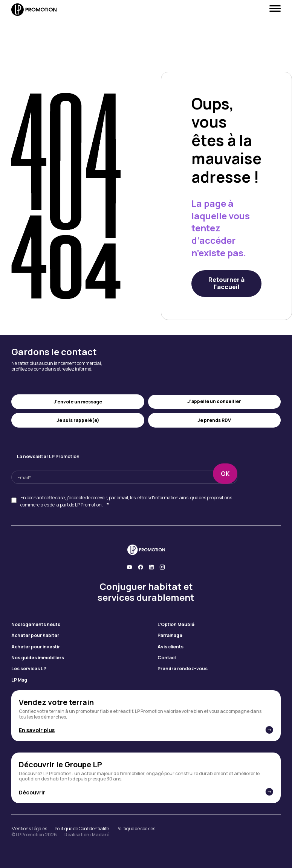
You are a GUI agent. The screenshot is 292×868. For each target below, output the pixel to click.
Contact (167, 658)
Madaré (101, 835)
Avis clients (170, 647)
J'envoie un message (78, 402)
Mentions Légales (29, 829)
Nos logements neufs (36, 625)
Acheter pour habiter (35, 636)
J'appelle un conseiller (214, 401)
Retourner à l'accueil (226, 283)
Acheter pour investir (36, 647)
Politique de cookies (136, 829)
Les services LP (29, 669)
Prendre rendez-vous (183, 669)
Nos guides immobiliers (38, 658)
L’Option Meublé (176, 625)
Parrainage (170, 636)
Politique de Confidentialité (82, 829)
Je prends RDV (214, 420)
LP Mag (19, 680)
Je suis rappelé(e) (78, 420)
